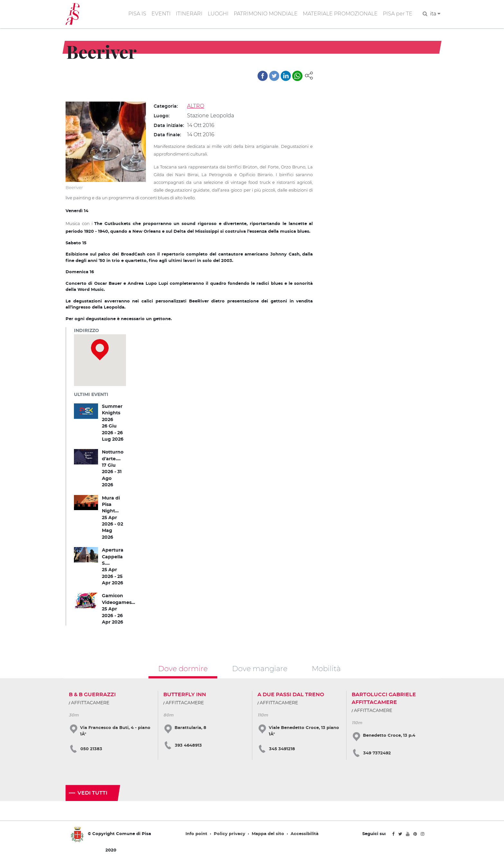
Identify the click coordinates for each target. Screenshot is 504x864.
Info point (196, 834)
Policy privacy (230, 834)
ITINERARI (189, 14)
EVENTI (161, 14)
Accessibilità (305, 834)
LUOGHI (218, 14)
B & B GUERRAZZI (92, 695)
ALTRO (196, 106)
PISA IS (137, 14)
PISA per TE (398, 14)
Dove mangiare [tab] (260, 669)
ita (435, 14)
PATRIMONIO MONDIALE (266, 14)
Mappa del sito (268, 834)
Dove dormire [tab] (183, 669)
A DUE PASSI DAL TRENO (291, 695)
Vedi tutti (92, 793)
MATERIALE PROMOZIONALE (340, 14)
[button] (309, 75)
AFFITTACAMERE (90, 703)
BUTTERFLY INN (185, 695)
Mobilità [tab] (326, 669)
